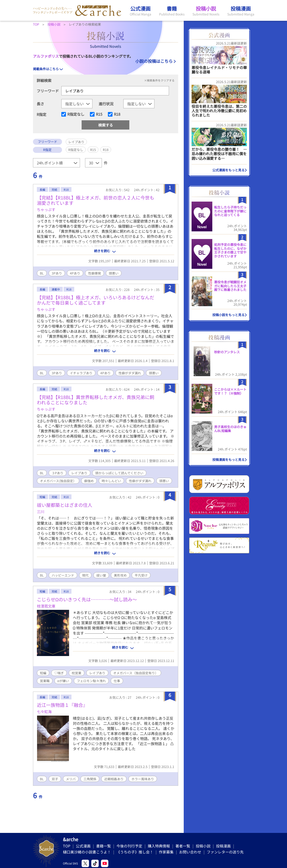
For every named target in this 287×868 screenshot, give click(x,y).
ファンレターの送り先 (225, 852)
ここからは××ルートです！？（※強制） (230, 391)
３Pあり (58, 473)
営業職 (45, 681)
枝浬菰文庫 (46, 606)
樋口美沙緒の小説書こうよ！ (87, 852)
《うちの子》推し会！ (135, 852)
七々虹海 (44, 711)
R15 (99, 114)
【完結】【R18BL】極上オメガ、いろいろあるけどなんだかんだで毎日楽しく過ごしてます (96, 300)
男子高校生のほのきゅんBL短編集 (230, 429)
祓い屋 (101, 575)
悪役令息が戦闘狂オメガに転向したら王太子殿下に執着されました (230, 286)
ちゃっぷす (46, 209)
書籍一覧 (104, 846)
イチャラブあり (81, 373)
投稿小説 (203, 846)
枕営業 (77, 673)
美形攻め (120, 575)
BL (42, 273)
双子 (55, 779)
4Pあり (75, 273)
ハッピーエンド (63, 575)
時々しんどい (111, 481)
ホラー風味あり (143, 779)
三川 (41, 511)
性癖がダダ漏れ (130, 373)
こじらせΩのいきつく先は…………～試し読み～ (87, 599)
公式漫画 (83, 846)
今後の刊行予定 (129, 846)
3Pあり (57, 273)
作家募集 (166, 852)
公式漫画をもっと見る (228, 170)
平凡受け (141, 575)
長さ (40, 104)
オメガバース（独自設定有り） (136, 673)
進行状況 (106, 104)
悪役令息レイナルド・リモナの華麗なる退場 (219, 70)
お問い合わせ (190, 852)
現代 (85, 575)
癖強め (89, 481)
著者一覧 (183, 846)
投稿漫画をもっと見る (228, 460)
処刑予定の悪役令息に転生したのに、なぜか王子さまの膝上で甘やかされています (230, 250)
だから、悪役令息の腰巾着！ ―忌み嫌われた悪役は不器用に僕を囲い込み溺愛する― (219, 154)
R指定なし (76, 114)
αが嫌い (63, 681)
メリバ (71, 779)
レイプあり (79, 473)
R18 (117, 114)
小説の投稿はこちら (154, 61)
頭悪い (114, 273)
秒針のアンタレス (227, 352)
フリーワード (48, 91)
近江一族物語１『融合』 (62, 705)
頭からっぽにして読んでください (119, 473)
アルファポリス (46, 56)
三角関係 (90, 779)
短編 (43, 673)
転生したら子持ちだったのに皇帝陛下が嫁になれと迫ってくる (230, 211)
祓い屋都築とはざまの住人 (65, 505)
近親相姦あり (114, 779)
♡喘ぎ (59, 673)
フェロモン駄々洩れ (91, 681)
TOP (67, 846)
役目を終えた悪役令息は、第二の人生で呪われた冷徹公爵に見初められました (219, 111)
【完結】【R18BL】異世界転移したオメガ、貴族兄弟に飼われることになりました (96, 400)
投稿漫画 (223, 846)
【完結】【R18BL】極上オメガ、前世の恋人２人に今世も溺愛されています (96, 200)
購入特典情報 (159, 846)
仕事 (117, 681)
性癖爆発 (95, 273)
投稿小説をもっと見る (228, 315)
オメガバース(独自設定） (58, 481)
